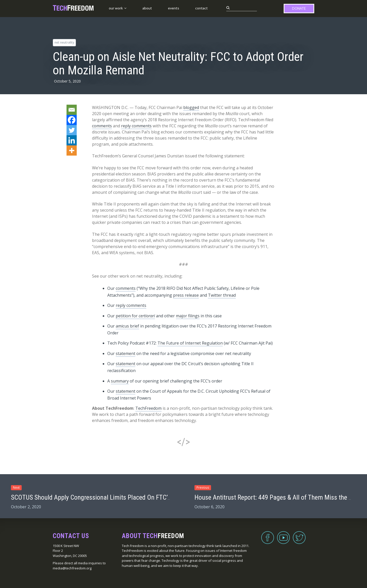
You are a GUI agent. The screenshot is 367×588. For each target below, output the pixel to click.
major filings (188, 316)
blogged (191, 107)
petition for (135, 316)
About (147, 8)
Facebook (268, 535)
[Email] (72, 110)
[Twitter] (72, 130)
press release (186, 295)
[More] (72, 151)
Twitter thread (222, 295)
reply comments (136, 126)
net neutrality (64, 42)
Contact (201, 8)
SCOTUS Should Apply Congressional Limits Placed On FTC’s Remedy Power (111, 497)
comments (102, 126)
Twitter (299, 535)
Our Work (116, 8)
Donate (299, 8)
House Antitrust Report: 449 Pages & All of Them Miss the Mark (278, 497)
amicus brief (127, 326)
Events (174, 8)
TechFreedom (148, 408)
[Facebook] (72, 120)
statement (126, 353)
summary (120, 381)
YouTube (283, 535)
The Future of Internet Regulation (190, 343)
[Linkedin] (72, 140)
